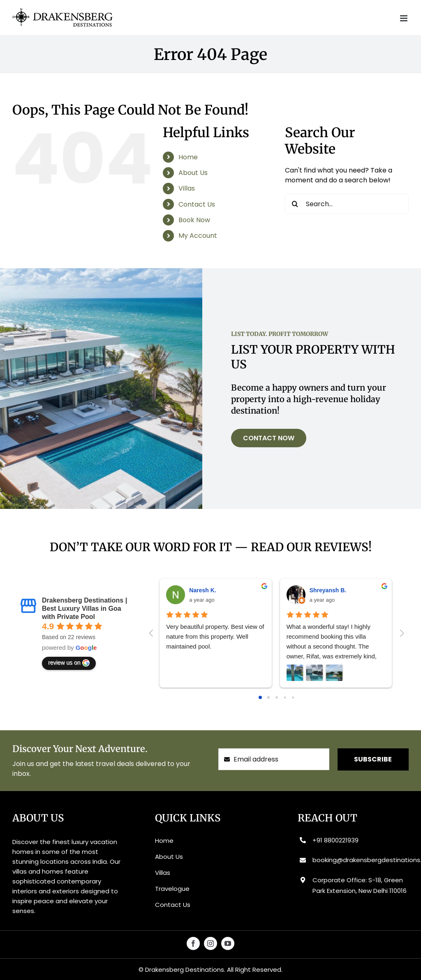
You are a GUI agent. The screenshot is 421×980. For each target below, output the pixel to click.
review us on (69, 663)
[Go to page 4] (293, 697)
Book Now (194, 220)
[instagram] (210, 943)
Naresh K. (202, 590)
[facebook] (193, 943)
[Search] (295, 204)
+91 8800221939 (335, 840)
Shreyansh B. (328, 590)
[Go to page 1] (268, 697)
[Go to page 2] (277, 697)
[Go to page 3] (285, 697)
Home (188, 157)
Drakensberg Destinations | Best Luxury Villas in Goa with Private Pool (84, 608)
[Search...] (347, 204)
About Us (193, 173)
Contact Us (197, 204)
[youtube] (228, 943)
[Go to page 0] (260, 697)
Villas (187, 188)
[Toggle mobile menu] (404, 18)
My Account (198, 236)
